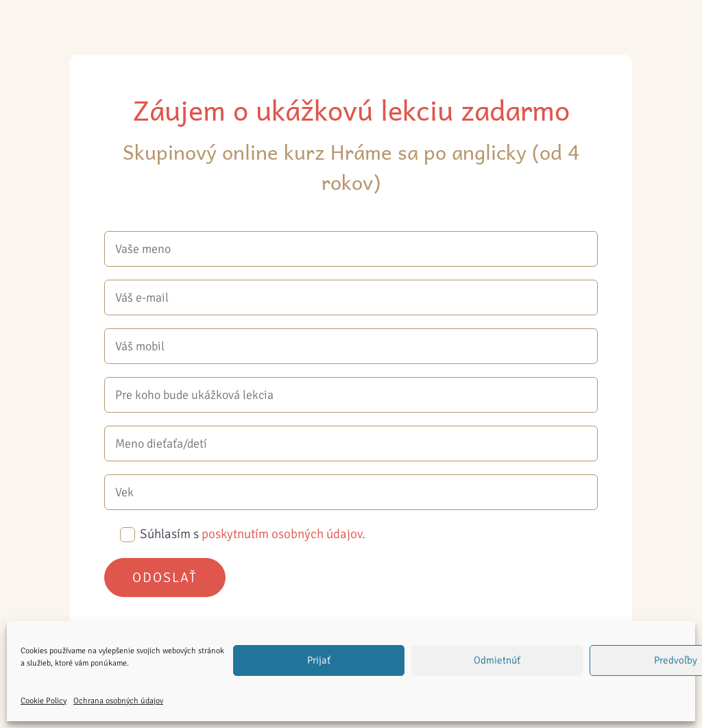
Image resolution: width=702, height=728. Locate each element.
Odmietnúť (497, 660)
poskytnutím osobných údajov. (283, 534)
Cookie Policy (44, 701)
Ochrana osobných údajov (118, 701)
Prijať (319, 660)
